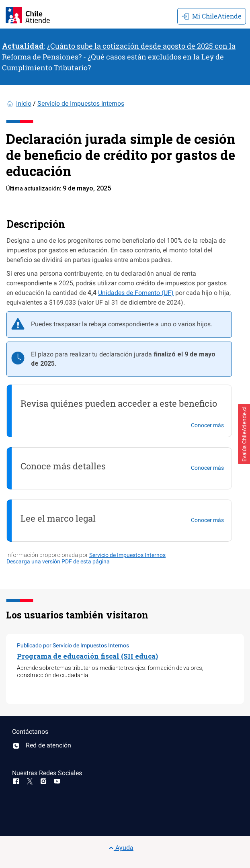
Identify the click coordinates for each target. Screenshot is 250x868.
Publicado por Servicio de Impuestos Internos (73, 645)
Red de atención (42, 745)
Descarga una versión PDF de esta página (58, 561)
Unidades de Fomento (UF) (136, 293)
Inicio (24, 103)
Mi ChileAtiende (212, 16)
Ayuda (121, 848)
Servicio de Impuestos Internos (81, 103)
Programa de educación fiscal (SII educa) (87, 656)
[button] (244, 434)
